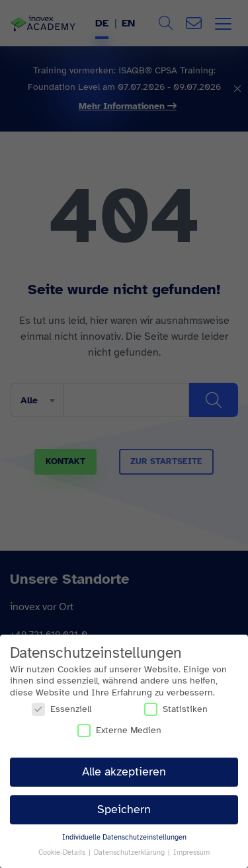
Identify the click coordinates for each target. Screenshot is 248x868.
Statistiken (176, 709)
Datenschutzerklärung (130, 852)
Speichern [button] (124, 809)
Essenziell (62, 709)
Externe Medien (119, 730)
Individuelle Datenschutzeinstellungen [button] (124, 837)
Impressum (191, 852)
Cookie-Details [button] (63, 852)
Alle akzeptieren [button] (124, 771)
